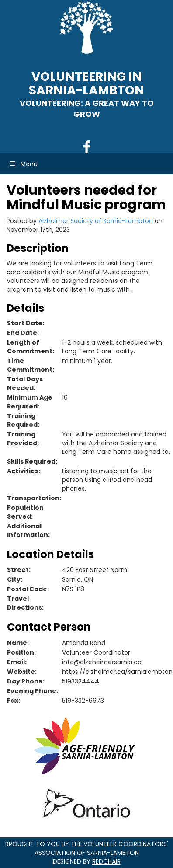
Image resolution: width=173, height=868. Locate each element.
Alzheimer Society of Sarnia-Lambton (96, 221)
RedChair (106, 861)
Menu (23, 164)
